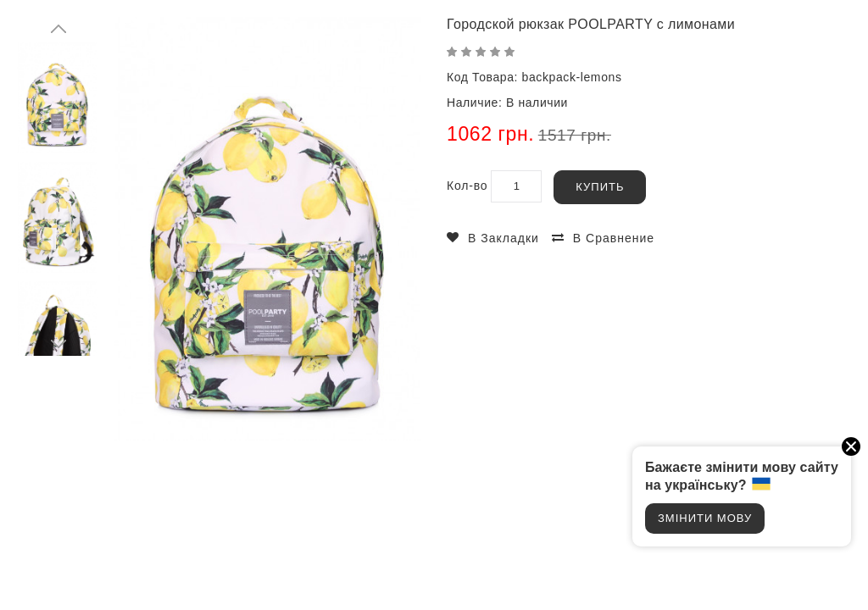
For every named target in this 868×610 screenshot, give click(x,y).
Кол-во (467, 186)
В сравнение (614, 238)
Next (59, 343)
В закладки (504, 238)
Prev (59, 30)
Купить (600, 187)
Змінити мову (705, 518)
